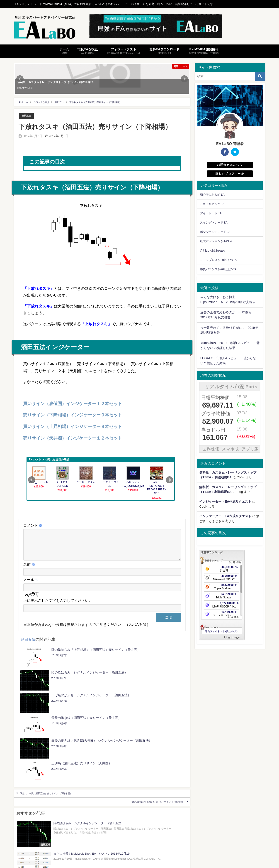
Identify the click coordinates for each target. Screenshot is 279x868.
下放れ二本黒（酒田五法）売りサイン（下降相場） (64, 734)
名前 (29, 570)
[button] (91, 238)
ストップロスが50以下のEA (218, 260)
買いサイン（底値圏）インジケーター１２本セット (73, 404)
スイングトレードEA (214, 223)
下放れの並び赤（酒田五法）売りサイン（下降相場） (138, 747)
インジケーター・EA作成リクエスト (225, 502)
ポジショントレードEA (215, 232)
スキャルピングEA (212, 204)
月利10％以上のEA (212, 251)
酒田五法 (28, 116)
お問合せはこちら (230, 165)
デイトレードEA (211, 213)
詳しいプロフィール (230, 174)
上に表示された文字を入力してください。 (58, 606)
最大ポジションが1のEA (216, 241)
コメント (33, 526)
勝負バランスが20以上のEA (218, 269)
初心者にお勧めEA (212, 195)
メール (31, 585)
